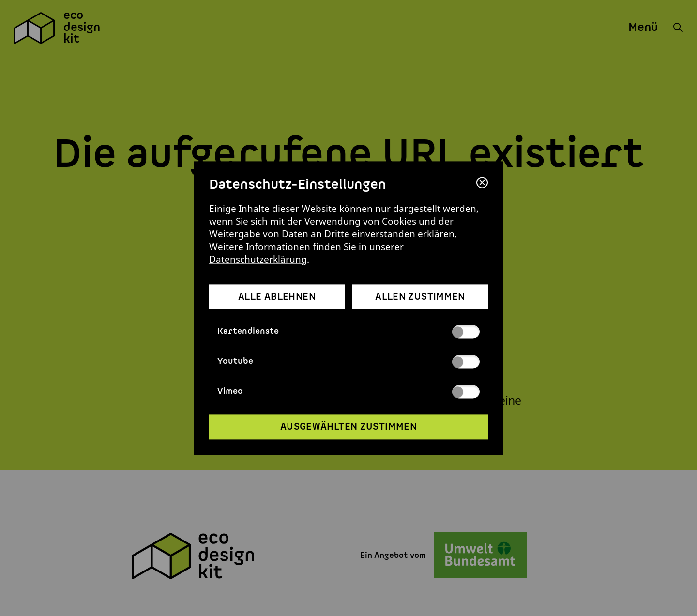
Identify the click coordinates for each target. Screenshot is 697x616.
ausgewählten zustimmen (348, 427)
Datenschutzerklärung (258, 259)
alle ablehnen (277, 297)
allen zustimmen (420, 297)
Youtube (348, 361)
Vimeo (348, 391)
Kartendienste (348, 331)
